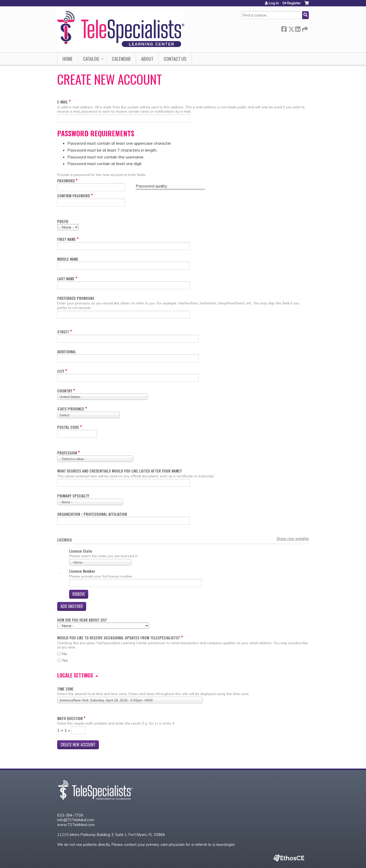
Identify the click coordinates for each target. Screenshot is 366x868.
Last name (66, 279)
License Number (82, 571)
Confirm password (74, 196)
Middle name (68, 259)
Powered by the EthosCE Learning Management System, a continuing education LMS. (289, 858)
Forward (304, 28)
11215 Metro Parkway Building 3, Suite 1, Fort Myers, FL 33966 (111, 835)
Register (294, 3)
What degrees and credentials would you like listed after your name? (120, 471)
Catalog (91, 59)
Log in (274, 3)
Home (68, 59)
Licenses (65, 540)
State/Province (71, 409)
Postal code (68, 427)
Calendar (121, 59)
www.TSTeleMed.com (76, 825)
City (61, 371)
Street (63, 332)
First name (66, 239)
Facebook (284, 28)
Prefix (63, 221)
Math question (70, 718)
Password (66, 181)
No (64, 654)
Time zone (65, 689)
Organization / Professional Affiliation (92, 514)
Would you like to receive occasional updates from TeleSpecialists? (119, 638)
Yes (65, 660)
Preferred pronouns (76, 298)
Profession (67, 453)
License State (81, 551)
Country (65, 391)
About (147, 59)
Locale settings (75, 675)
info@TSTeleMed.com (76, 820)
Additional (67, 352)
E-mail (63, 102)
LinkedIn (298, 28)
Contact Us (175, 59)
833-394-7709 (70, 815)
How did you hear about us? (82, 620)
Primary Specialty (73, 496)
